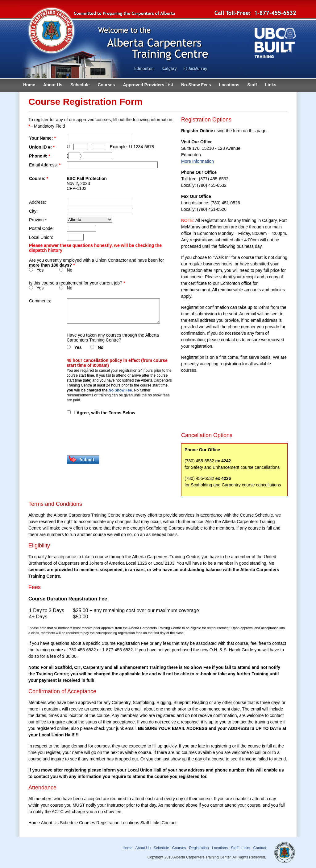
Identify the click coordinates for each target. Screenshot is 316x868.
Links (271, 85)
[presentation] (114, 435)
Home (29, 85)
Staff (252, 85)
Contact (260, 848)
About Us (53, 85)
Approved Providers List (148, 85)
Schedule (80, 85)
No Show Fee (120, 390)
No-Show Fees (196, 85)
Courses (106, 85)
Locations (229, 85)
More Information (197, 161)
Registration (199, 848)
